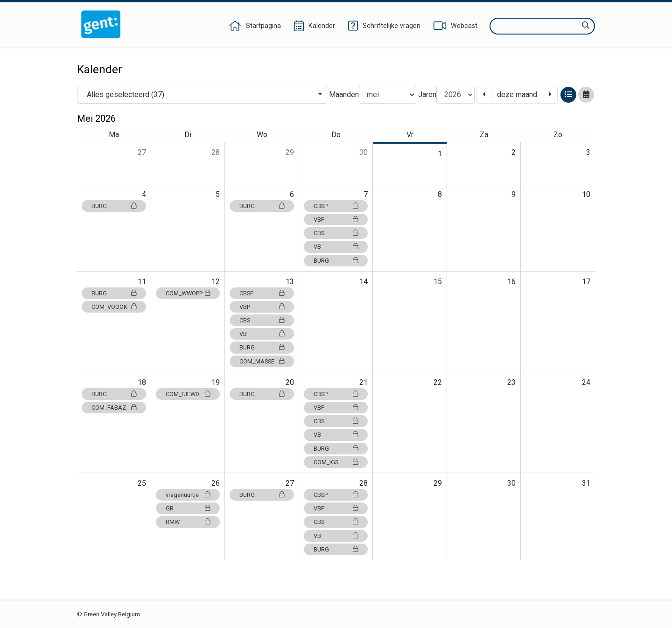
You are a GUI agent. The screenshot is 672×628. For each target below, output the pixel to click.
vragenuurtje (188, 495)
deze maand (517, 94)
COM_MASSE (262, 361)
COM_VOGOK (114, 307)
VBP (336, 220)
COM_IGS (336, 462)
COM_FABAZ (114, 408)
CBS (336, 233)
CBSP (336, 206)
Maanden (344, 94)
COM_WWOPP (188, 293)
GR (188, 508)
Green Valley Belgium (112, 614)
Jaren (427, 94)
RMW (188, 522)
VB (336, 247)
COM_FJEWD (188, 394)
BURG (114, 206)
